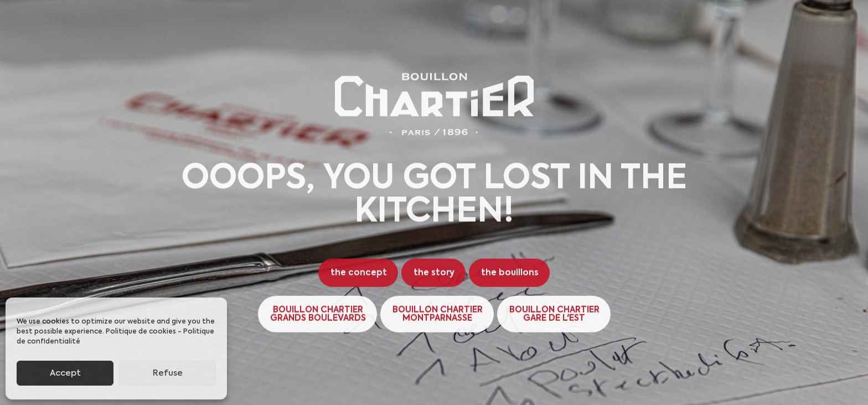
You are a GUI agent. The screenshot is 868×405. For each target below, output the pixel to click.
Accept (65, 373)
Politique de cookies (141, 332)
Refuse (168, 373)
